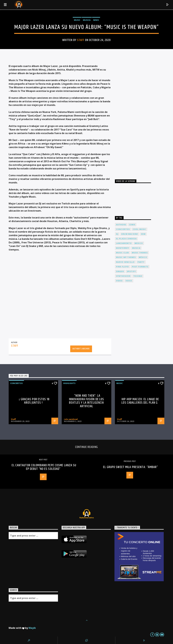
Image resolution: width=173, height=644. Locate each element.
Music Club (123, 253)
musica (136, 248)
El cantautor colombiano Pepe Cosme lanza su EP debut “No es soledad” (44, 467)
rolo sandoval (71, 419)
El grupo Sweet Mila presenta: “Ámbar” (130, 467)
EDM (143, 234)
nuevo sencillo (125, 262)
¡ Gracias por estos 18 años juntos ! (34, 401)
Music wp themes (126, 257)
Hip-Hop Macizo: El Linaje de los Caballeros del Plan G (140, 401)
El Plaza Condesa (126, 239)
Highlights (69, 383)
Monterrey (123, 248)
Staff (81, 40)
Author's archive (81, 349)
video (119, 281)
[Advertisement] (137, 116)
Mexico (139, 243)
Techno (138, 276)
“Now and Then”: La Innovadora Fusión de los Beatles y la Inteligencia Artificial (87, 401)
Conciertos (16, 383)
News (96, 20)
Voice (129, 281)
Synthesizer (123, 276)
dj (117, 234)
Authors (121, 225)
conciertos (123, 229)
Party (141, 262)
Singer (120, 271)
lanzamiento (124, 243)
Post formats (140, 267)
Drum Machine (130, 234)
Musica (87, 20)
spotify (131, 271)
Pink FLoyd (123, 267)
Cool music (139, 229)
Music (77, 20)
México (143, 257)
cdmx (132, 225)
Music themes (140, 253)
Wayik (32, 628)
